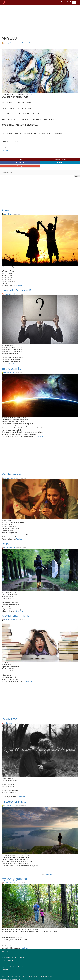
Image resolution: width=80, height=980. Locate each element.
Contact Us (17, 967)
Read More (18, 286)
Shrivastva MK (9, 723)
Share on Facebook (45, 976)
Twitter (60, 163)
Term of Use (26, 967)
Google (20, 166)
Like (20, 160)
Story (3, 957)
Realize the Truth (10, 294)
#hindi (6, 150)
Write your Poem (27, 43)
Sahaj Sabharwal (10, 620)
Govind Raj (8, 214)
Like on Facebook (7, 976)
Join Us (9, 967)
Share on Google (20, 976)
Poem (8, 957)
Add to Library (60, 160)
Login (3, 967)
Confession (21, 957)
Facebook (20, 163)
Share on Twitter (32, 976)
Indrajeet (8, 43)
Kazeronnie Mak (9, 372)
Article (14, 957)
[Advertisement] (40, 20)
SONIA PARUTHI (10, 478)
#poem (3, 150)
